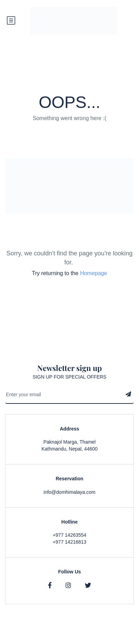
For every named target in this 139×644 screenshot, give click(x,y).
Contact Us (122, 641)
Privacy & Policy (69, 641)
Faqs (98, 641)
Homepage (93, 273)
